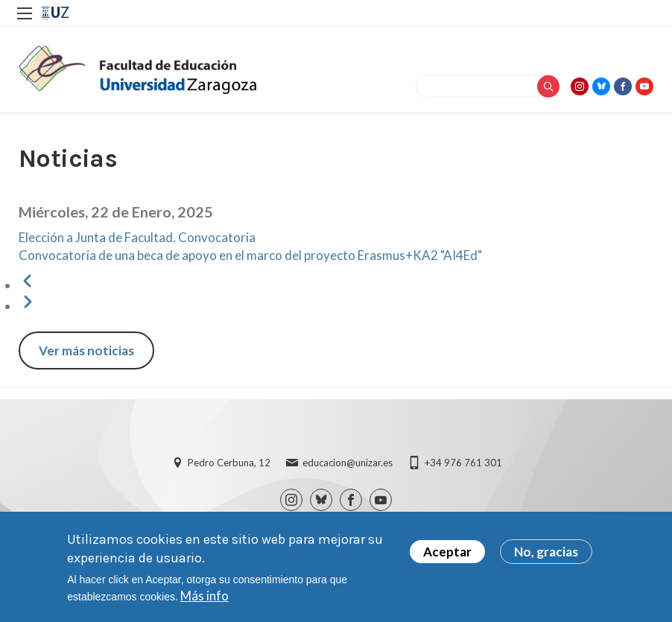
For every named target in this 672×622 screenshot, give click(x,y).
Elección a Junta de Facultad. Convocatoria (137, 237)
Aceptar (447, 555)
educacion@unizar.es (348, 463)
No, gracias (546, 555)
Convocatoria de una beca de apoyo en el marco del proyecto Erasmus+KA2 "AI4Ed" (250, 255)
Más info (205, 599)
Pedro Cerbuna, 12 (229, 463)
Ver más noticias (86, 350)
